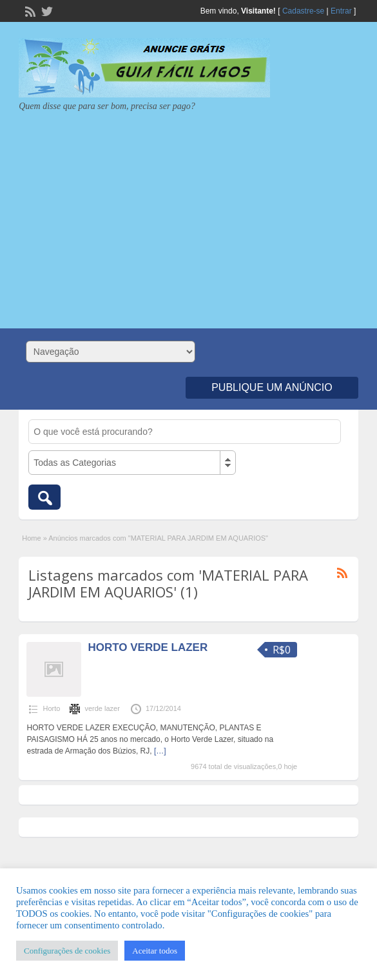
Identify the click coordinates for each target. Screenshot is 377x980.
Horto (51, 708)
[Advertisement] (188, 215)
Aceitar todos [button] (155, 951)
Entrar (341, 11)
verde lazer (102, 708)
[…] (160, 751)
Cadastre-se (303, 11)
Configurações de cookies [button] (67, 951)
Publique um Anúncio (272, 387)
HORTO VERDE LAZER (148, 647)
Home (31, 538)
